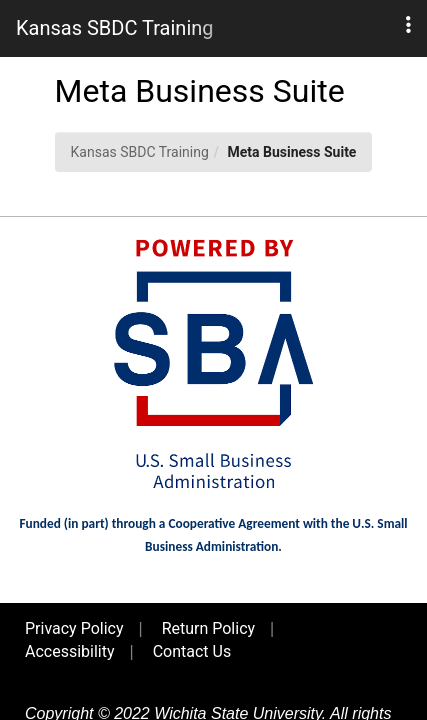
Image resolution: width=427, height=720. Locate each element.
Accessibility (70, 651)
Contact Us (192, 651)
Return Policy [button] (208, 628)
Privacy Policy (74, 628)
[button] (408, 25)
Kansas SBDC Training (140, 152)
